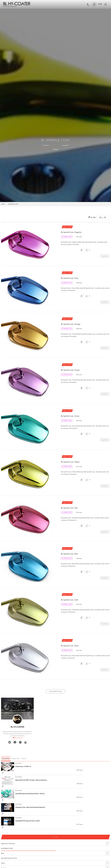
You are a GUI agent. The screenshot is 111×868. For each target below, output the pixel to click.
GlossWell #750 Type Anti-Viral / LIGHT (27, 794)
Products (4, 841)
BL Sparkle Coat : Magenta (72, 232)
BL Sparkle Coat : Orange (71, 324)
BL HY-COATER (17, 727)
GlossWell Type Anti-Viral (9, 831)
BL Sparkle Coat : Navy (70, 278)
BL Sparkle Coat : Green (71, 416)
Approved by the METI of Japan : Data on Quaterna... (86, 766)
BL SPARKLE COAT (7, 821)
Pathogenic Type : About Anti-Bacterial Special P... (85, 780)
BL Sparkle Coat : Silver (70, 646)
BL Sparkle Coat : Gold (70, 600)
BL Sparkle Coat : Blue (70, 554)
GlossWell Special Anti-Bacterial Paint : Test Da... (30, 780)
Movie (3, 836)
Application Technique (8, 816)
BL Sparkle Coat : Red (70, 508)
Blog (3, 826)
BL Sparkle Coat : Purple (71, 370)
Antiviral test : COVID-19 (23, 766)
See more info (18, 738)
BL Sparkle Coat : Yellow (71, 462)
